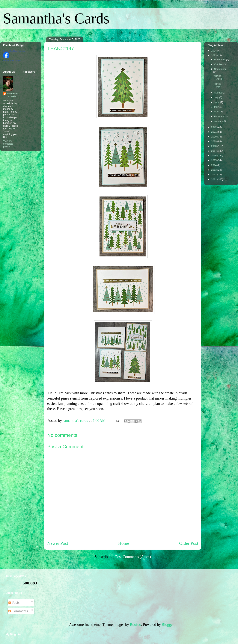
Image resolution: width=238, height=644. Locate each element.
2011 (214, 179)
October (219, 64)
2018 (214, 146)
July (217, 97)
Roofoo (135, 625)
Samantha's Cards (56, 18)
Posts (14, 602)
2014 (214, 165)
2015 (214, 160)
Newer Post (58, 543)
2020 (214, 137)
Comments (18, 611)
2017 (214, 151)
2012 (214, 174)
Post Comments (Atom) (133, 557)
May (217, 107)
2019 (214, 141)
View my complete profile (8, 144)
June (217, 102)
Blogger (168, 625)
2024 (214, 51)
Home (124, 543)
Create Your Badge (12, 60)
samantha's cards (13, 95)
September (220, 69)
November (220, 59)
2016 (214, 156)
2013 (214, 170)
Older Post (189, 543)
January (219, 121)
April (217, 112)
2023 (214, 55)
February (219, 116)
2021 (214, 132)
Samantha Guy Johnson (14, 51)
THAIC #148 (218, 78)
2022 (214, 127)
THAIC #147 (218, 85)
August (218, 93)
